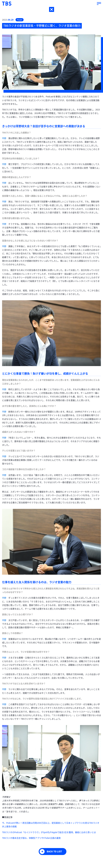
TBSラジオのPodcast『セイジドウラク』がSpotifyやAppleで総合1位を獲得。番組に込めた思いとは (49, 832)
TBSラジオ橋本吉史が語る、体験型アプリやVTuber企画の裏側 (31, 838)
